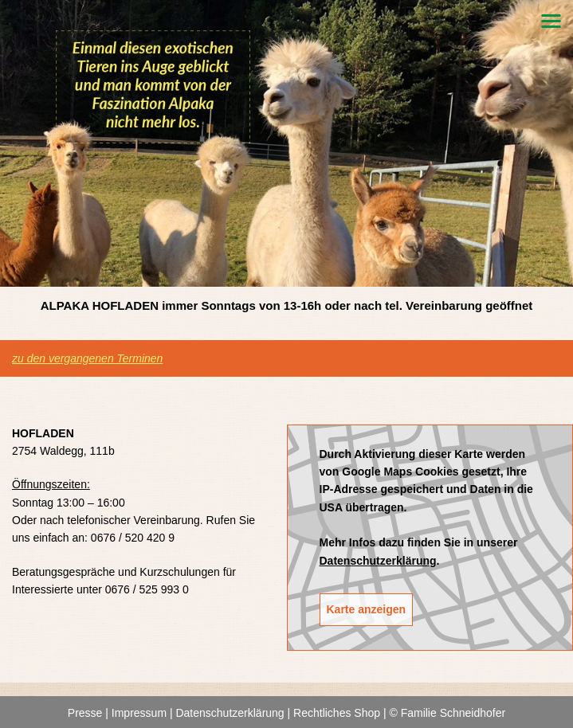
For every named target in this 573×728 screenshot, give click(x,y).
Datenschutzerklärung (378, 561)
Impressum (139, 713)
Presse (85, 713)
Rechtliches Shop (337, 713)
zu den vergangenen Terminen (87, 358)
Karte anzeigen (367, 609)
